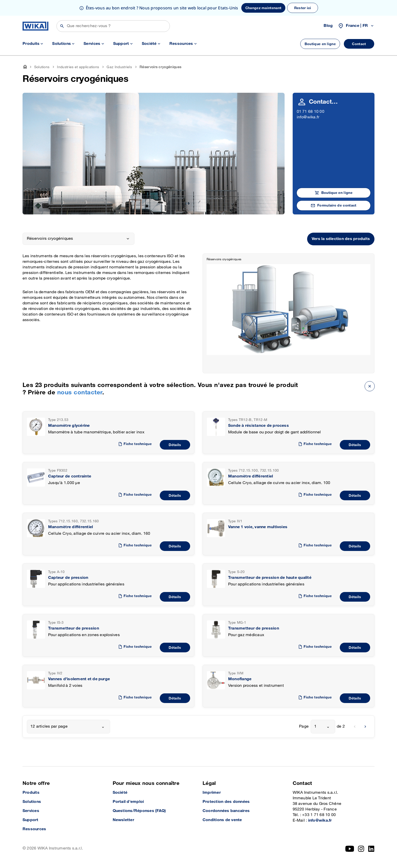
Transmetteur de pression (74, 628)
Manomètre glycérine (69, 426)
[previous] (355, 727)
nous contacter (80, 392)
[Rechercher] (113, 26)
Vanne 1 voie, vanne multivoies (258, 527)
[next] (365, 727)
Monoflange (240, 679)
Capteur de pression (68, 578)
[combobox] (68, 727)
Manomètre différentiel (251, 476)
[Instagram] (361, 849)
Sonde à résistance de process (259, 426)
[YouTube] (350, 849)
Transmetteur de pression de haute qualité (270, 578)
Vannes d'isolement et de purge (79, 679)
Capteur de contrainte (70, 476)
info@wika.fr (308, 117)
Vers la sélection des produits (341, 239)
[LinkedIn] (371, 849)
